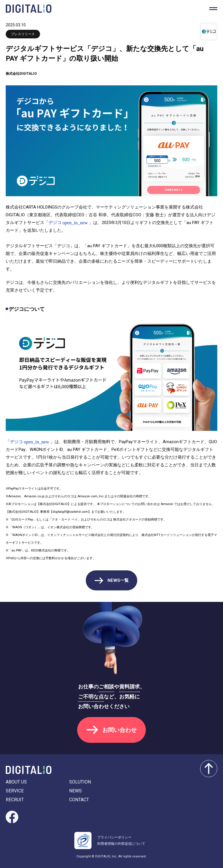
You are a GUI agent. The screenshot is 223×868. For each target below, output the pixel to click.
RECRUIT (15, 800)
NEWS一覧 (118, 580)
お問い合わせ (120, 730)
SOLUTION (80, 782)
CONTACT (79, 800)
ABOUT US (16, 782)
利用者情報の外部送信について (121, 844)
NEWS (75, 791)
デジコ (55, 223)
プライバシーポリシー (114, 837)
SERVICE (15, 791)
